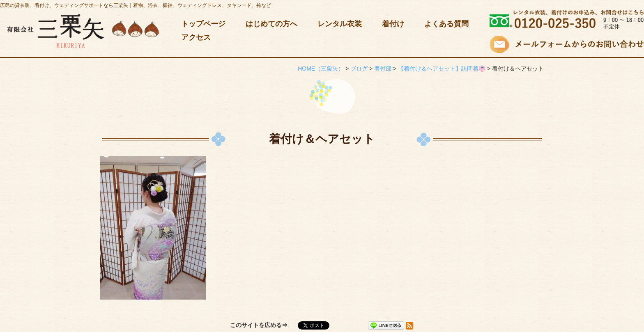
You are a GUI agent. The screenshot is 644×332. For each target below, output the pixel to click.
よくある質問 (446, 24)
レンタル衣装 (340, 24)
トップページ (203, 24)
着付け (393, 24)
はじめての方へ (271, 24)
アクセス (196, 37)
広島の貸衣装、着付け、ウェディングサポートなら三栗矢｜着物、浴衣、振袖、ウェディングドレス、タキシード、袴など (136, 5)
